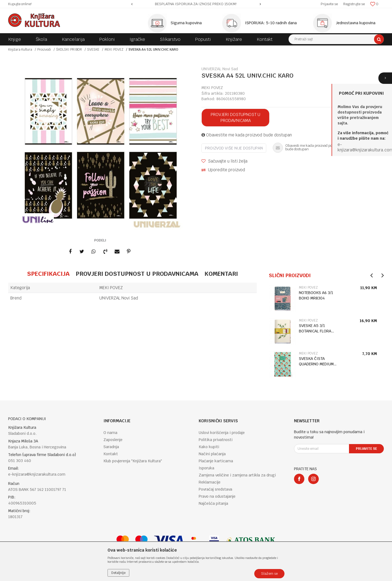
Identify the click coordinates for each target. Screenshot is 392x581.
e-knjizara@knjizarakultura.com (37, 474)
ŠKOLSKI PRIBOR (69, 50)
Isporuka (206, 468)
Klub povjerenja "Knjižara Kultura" (133, 461)
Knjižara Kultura (20, 50)
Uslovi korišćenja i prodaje (222, 433)
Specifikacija (48, 274)
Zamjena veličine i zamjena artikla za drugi (237, 475)
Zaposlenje (113, 440)
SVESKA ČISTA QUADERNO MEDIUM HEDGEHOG (316, 361)
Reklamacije (210, 482)
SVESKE (93, 50)
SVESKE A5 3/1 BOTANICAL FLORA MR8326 (315, 328)
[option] (196, 4)
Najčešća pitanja (213, 503)
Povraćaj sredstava (215, 489)
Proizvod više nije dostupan (234, 148)
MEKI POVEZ (114, 50)
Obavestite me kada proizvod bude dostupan (247, 135)
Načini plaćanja (212, 454)
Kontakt (111, 454)
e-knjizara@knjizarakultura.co (363, 147)
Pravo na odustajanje (217, 496)
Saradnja (111, 447)
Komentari (221, 274)
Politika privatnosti (216, 440)
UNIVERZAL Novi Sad (119, 298)
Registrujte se (354, 4)
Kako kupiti (209, 447)
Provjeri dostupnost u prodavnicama (235, 117)
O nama (110, 433)
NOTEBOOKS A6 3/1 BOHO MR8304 (316, 295)
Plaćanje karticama (216, 461)
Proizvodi (44, 50)
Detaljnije (118, 573)
